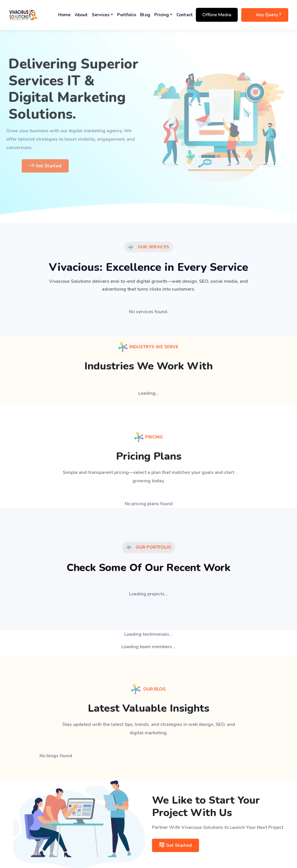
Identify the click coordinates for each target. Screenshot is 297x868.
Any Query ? (268, 15)
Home (64, 15)
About (81, 15)
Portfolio (127, 15)
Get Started (61, 166)
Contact (185, 15)
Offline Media (217, 15)
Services (101, 15)
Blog (145, 15)
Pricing (162, 15)
